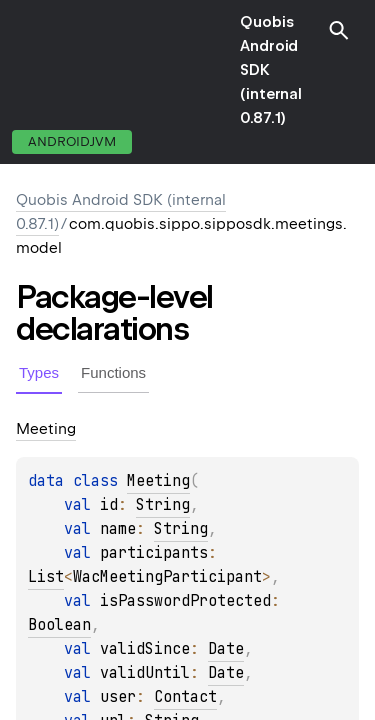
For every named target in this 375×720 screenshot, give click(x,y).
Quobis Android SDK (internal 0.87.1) (271, 70)
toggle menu (30, 70)
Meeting (158, 481)
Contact (185, 697)
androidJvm (72, 141)
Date (226, 649)
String (163, 505)
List (46, 577)
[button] (339, 30)
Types (39, 372)
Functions (113, 372)
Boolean (59, 625)
